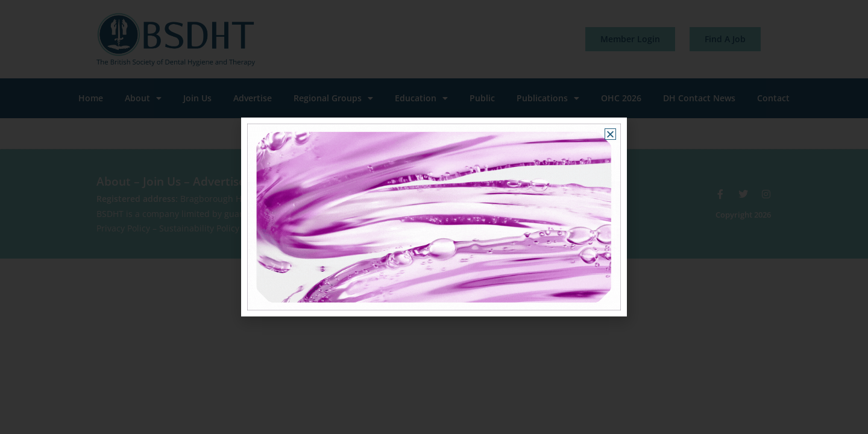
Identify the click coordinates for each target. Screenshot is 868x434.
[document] (434, 217)
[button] (610, 134)
